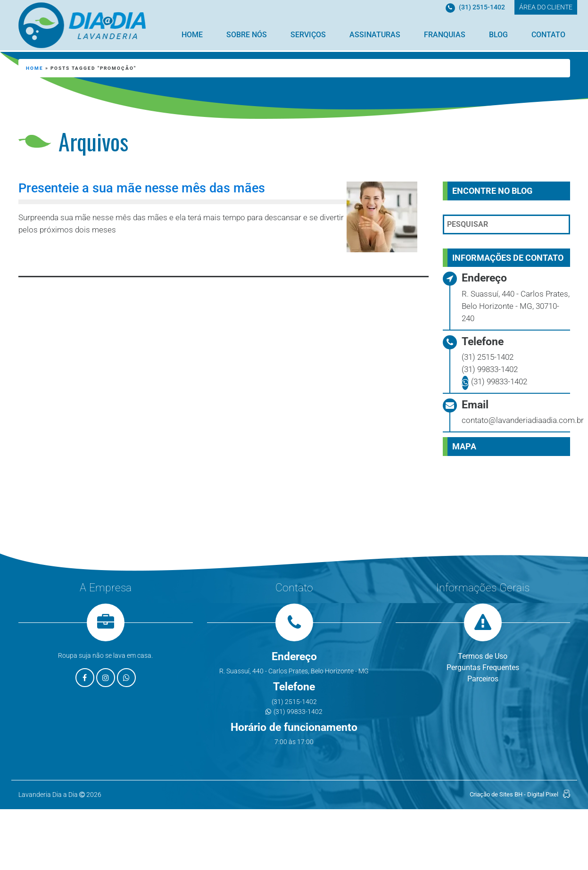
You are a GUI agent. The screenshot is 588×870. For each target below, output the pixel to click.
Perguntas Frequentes (483, 667)
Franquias (445, 35)
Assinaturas (375, 35)
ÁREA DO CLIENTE (546, 7)
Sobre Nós (247, 35)
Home (192, 35)
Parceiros (483, 679)
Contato (548, 35)
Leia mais (61, 255)
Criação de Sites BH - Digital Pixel (514, 794)
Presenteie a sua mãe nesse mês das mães (142, 188)
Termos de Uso (483, 656)
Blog (498, 35)
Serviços (308, 35)
